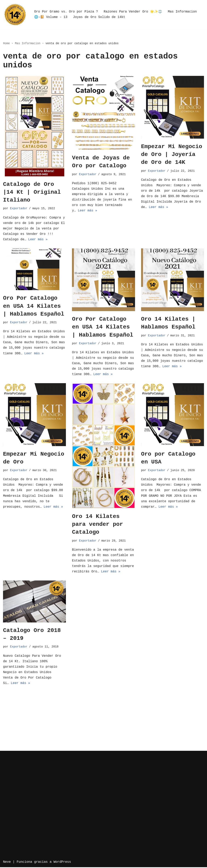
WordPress (62, 863)
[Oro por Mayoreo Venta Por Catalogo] (15, 15)
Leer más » (38, 240)
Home (6, 43)
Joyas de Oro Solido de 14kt (99, 17)
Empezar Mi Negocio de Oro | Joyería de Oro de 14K (172, 154)
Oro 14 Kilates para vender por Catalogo (97, 525)
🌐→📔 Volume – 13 (51, 17)
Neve (7, 863)
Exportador (19, 208)
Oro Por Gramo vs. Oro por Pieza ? (66, 12)
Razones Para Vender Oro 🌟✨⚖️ (133, 12)
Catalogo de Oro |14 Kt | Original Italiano (32, 192)
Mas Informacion (183, 12)
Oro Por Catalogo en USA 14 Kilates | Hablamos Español (34, 306)
